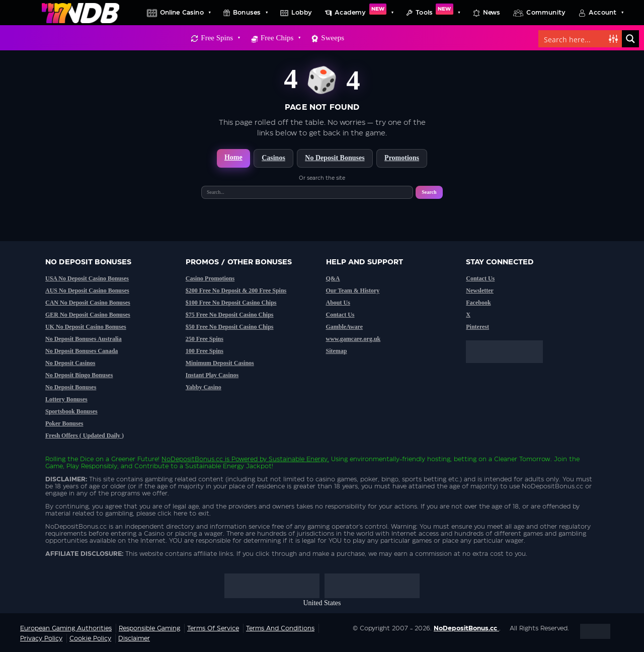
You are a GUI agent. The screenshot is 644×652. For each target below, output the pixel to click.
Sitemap (337, 351)
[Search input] (574, 39)
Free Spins (220, 38)
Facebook (478, 303)
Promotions (402, 158)
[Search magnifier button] (630, 39)
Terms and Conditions (280, 628)
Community (546, 13)
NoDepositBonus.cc (192, 459)
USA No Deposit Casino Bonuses (87, 278)
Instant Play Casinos (212, 375)
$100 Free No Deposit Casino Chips (231, 303)
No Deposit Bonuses (335, 158)
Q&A (333, 278)
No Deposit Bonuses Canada (82, 351)
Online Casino (185, 13)
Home (233, 157)
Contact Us (340, 315)
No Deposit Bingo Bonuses (79, 375)
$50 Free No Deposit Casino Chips (230, 327)
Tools (438, 13)
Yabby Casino (204, 387)
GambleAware (345, 327)
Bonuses (250, 13)
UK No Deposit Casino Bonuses (86, 327)
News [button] (492, 13)
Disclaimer (134, 638)
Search (429, 192)
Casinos (273, 158)
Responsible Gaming (149, 628)
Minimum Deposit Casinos (220, 363)
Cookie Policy (90, 638)
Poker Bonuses (64, 423)
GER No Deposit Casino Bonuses (88, 315)
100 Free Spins (205, 351)
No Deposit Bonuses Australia (84, 339)
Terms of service (213, 628)
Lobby (302, 13)
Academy (364, 13)
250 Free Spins (205, 339)
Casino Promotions (210, 278)
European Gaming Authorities (66, 628)
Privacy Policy (41, 638)
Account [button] (606, 13)
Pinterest (477, 327)
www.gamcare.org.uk (353, 339)
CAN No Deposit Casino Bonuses (88, 303)
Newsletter (480, 291)
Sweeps (333, 38)
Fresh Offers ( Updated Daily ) (85, 436)
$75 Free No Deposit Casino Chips (230, 315)
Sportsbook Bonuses (71, 411)
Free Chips (280, 38)
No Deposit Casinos (70, 363)
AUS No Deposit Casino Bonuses (87, 291)
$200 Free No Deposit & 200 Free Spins (236, 291)
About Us (338, 303)
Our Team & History (353, 291)
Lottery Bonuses (66, 399)
